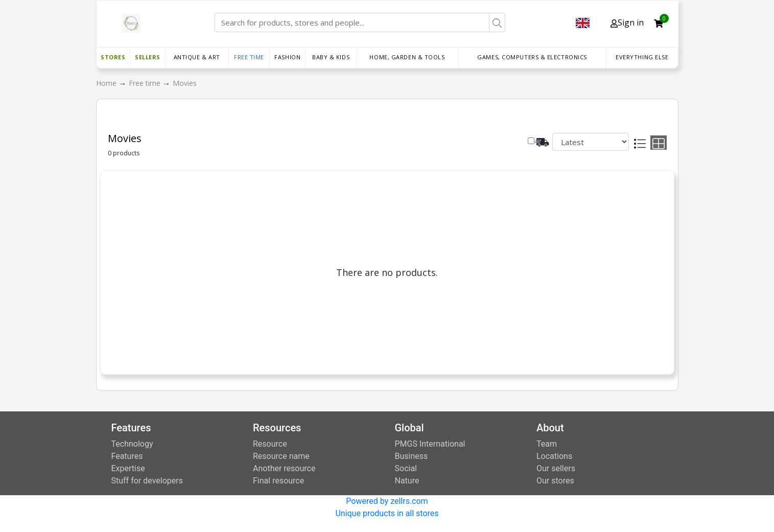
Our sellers (556, 468)
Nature (407, 481)
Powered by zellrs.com (387, 501)
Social (406, 468)
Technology (132, 444)
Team (547, 444)
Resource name (281, 456)
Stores (113, 57)
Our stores (555, 481)
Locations (554, 456)
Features (127, 456)
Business (412, 456)
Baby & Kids (331, 57)
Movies (185, 83)
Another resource (284, 468)
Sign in (627, 22)
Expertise (128, 468)
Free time (249, 57)
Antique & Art (197, 57)
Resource (270, 444)
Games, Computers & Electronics (532, 57)
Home (107, 83)
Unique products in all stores (387, 513)
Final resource (278, 481)
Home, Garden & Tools (407, 57)
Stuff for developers (147, 481)
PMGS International (430, 444)
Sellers (148, 57)
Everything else (642, 57)
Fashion (287, 57)
